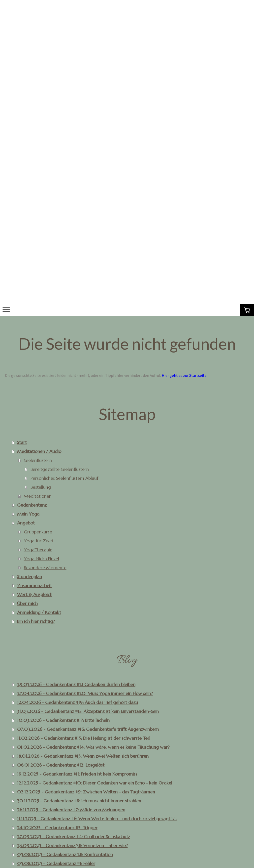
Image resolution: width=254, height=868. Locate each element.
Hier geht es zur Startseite (184, 375)
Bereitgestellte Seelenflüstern (60, 469)
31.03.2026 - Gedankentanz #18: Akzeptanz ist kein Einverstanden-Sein (88, 711)
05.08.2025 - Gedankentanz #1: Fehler (56, 863)
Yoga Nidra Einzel (41, 559)
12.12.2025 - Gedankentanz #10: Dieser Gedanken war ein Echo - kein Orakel (95, 783)
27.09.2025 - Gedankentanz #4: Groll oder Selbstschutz (74, 837)
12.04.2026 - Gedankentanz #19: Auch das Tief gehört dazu (78, 702)
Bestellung (41, 487)
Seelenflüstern (38, 460)
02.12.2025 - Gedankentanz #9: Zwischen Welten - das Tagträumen (86, 792)
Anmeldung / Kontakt (39, 612)
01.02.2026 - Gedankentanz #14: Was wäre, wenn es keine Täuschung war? (93, 747)
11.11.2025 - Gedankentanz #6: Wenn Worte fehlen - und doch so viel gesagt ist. (97, 819)
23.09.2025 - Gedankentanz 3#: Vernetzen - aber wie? (72, 846)
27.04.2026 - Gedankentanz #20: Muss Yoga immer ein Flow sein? (85, 693)
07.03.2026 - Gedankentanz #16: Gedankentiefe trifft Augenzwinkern (88, 729)
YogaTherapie (38, 550)
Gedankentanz (32, 505)
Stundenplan (30, 577)
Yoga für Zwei (38, 541)
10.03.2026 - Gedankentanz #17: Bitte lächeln (63, 720)
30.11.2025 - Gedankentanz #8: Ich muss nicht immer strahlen (79, 801)
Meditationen (38, 496)
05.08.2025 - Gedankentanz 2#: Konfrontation (65, 854)
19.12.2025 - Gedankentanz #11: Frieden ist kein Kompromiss (77, 774)
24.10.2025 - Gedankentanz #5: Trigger (57, 828)
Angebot (26, 523)
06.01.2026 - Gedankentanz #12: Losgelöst (61, 765)
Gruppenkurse (38, 532)
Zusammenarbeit (34, 586)
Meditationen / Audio (39, 451)
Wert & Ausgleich (35, 594)
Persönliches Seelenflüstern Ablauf (64, 478)
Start (22, 442)
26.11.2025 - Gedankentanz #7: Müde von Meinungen (71, 810)
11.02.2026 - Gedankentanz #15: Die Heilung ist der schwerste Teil (83, 738)
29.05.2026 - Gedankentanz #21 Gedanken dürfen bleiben (76, 684)
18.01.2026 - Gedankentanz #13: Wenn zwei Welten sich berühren (83, 756)
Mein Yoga (28, 514)
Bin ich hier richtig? (36, 621)
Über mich (27, 603)
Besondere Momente (45, 568)
